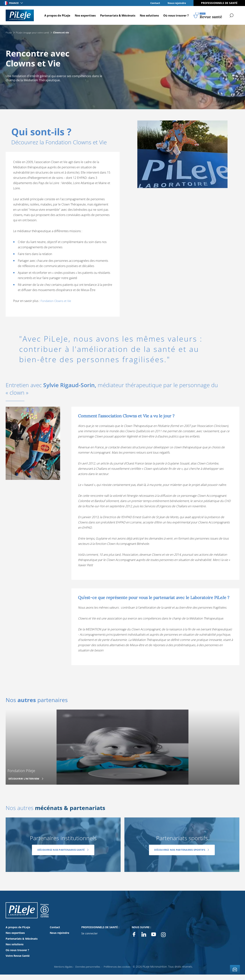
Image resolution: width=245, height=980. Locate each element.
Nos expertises (83, 15)
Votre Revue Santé (18, 956)
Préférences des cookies (119, 966)
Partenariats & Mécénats (116, 15)
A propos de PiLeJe (55, 15)
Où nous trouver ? (174, 15)
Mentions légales (61, 966)
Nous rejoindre (176, 3)
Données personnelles (87, 966)
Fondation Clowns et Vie (57, 301)
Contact (154, 3)
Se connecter (90, 933)
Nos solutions (147, 15)
